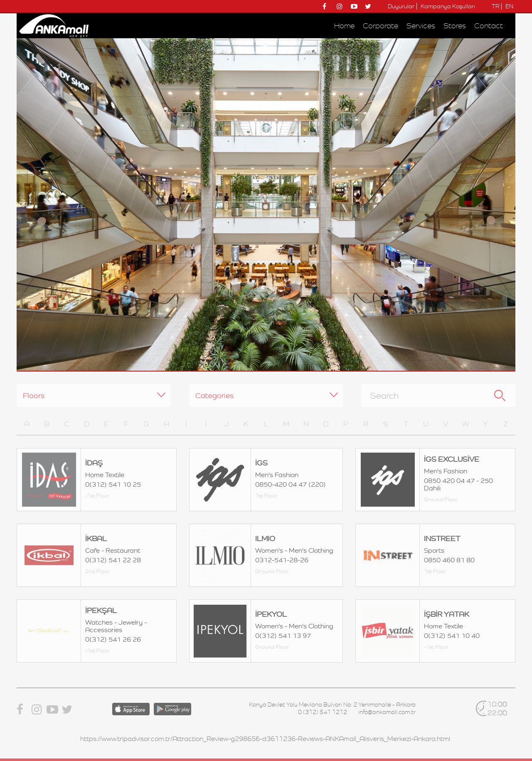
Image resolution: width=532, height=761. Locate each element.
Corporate (381, 26)
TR (495, 6)
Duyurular (401, 6)
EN (509, 6)
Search (500, 395)
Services (421, 26)
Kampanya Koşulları (448, 6)
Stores (455, 26)
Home (344, 26)
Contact (489, 26)
